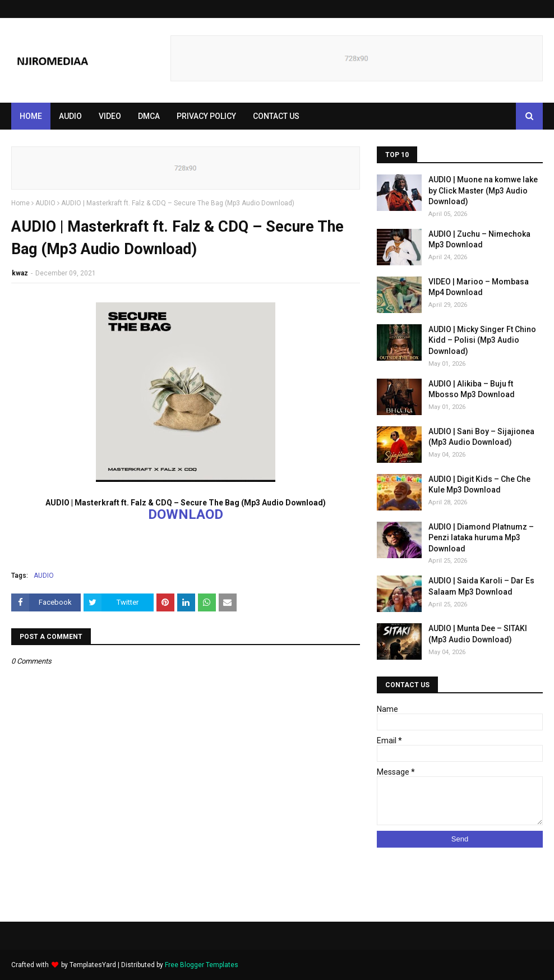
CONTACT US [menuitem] (276, 116)
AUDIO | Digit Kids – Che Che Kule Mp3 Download (479, 485)
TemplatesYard (93, 965)
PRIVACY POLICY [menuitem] (206, 116)
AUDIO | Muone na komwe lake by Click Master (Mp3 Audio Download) (483, 190)
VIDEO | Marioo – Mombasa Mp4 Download (479, 287)
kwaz (20, 273)
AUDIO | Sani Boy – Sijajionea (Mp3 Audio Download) (481, 437)
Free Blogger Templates (202, 965)
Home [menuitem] (31, 116)
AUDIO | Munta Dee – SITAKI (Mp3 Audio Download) (478, 634)
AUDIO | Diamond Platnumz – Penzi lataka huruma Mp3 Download (481, 538)
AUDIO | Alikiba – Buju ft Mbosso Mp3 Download (472, 389)
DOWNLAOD (186, 514)
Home (20, 203)
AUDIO (45, 203)
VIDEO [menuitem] (110, 116)
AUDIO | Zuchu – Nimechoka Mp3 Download (479, 240)
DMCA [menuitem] (149, 116)
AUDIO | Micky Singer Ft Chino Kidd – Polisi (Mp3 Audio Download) (482, 340)
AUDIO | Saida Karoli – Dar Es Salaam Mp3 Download (481, 586)
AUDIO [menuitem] (70, 116)
